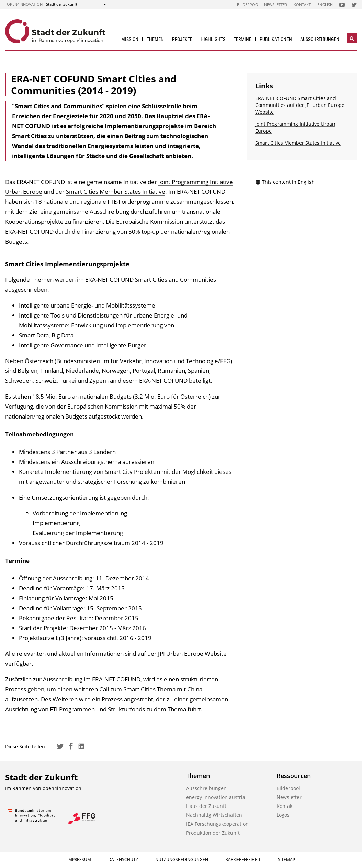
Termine (242, 39)
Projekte (182, 39)
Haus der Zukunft (206, 806)
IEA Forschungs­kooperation (217, 824)
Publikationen (276, 39)
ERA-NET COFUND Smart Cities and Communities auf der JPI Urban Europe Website (300, 105)
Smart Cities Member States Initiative (116, 192)
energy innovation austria (216, 797)
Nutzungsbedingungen (182, 860)
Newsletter (276, 5)
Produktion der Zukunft (213, 833)
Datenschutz (123, 860)
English (325, 5)
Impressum (79, 860)
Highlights (213, 39)
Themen (155, 39)
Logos (283, 815)
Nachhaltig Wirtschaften (214, 815)
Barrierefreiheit (243, 860)
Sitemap (286, 860)
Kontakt (302, 5)
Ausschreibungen (320, 39)
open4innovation (25, 4)
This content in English (285, 182)
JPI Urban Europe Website (192, 653)
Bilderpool (249, 5)
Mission (130, 39)
